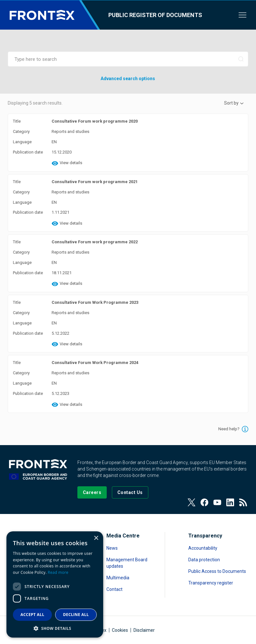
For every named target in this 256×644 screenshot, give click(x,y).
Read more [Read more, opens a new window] (58, 572)
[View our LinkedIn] (230, 502)
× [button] (96, 538)
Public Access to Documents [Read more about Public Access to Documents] (217, 571)
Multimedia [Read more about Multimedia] (118, 578)
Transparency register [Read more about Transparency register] (211, 583)
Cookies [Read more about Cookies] (120, 630)
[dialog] (55, 584)
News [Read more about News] (112, 548)
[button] (55, 628)
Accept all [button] (33, 615)
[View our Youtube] (217, 502)
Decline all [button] (76, 615)
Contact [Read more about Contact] (114, 589)
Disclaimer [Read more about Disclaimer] (144, 630)
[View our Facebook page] (204, 502)
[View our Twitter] (192, 502)
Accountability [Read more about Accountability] (203, 548)
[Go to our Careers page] (92, 492)
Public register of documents (155, 15)
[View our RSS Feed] (243, 502)
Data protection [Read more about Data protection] (204, 560)
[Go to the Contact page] (130, 492)
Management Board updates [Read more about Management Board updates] (127, 563)
